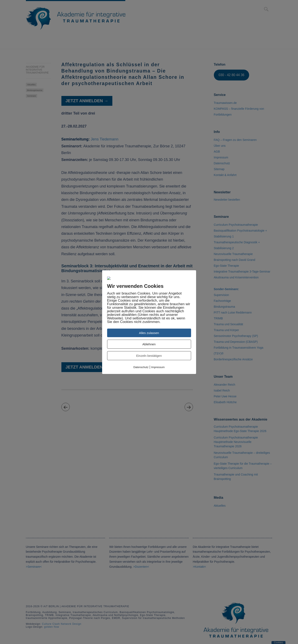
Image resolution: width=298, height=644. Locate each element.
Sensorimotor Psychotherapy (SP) (236, 336)
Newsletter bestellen (227, 200)
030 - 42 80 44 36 (231, 75)
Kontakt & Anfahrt (235, 43)
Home (31, 43)
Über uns (200, 43)
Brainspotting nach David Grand (235, 260)
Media (178, 43)
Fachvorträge (222, 301)
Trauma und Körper (226, 330)
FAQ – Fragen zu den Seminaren (235, 140)
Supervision (221, 295)
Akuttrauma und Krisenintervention (236, 277)
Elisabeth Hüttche (225, 402)
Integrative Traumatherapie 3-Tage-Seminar (242, 272)
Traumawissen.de (225, 103)
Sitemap (219, 169)
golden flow (52, 627)
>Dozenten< (141, 567)
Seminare (156, 43)
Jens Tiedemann (105, 139)
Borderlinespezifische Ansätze (233, 359)
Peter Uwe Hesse (225, 396)
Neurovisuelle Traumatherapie (233, 254)
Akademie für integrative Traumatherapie (37, 70)
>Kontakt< (199, 567)
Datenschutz (222, 163)
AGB (217, 152)
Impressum (221, 157)
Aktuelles (31, 85)
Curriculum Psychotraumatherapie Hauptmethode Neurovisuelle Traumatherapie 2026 (236, 442)
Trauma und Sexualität (228, 324)
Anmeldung (54, 43)
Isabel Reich (222, 390)
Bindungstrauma (35, 90)
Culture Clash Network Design (62, 624)
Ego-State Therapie (226, 266)
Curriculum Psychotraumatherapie (106, 43)
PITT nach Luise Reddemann (233, 312)
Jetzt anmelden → (87, 101)
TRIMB (218, 318)
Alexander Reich (225, 385)
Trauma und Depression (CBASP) (236, 342)
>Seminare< (34, 567)
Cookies (278, 643)
